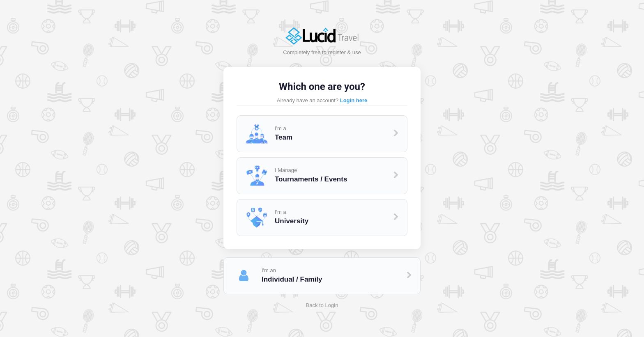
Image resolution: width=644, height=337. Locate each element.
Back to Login (322, 305)
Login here (354, 100)
